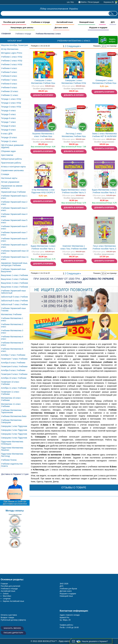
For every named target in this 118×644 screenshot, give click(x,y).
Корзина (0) (109, 2)
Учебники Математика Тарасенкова (11, 411)
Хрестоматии (7, 155)
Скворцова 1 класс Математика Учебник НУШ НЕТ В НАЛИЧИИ (74, 82)
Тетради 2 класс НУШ (11, 103)
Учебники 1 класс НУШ (12, 57)
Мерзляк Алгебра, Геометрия (14, 45)
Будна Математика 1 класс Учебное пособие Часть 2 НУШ (104, 191)
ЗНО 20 (63, 584)
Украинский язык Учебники (13, 192)
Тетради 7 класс (8, 122)
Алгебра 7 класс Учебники (13, 355)
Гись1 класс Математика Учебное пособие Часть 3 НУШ (104, 248)
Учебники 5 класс (9, 72)
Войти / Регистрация (90, 2)
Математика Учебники (11, 314)
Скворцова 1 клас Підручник (14, 426)
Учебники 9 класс (9, 87)
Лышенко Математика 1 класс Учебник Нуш (43, 135)
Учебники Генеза (9, 460)
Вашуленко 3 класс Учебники (15, 283)
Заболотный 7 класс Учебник (14, 304)
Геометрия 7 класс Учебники (14, 359)
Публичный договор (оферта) (13, 620)
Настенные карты (9, 178)
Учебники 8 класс (9, 84)
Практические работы (11, 163)
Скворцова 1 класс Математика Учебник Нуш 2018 (43, 82)
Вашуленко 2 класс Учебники (15, 279)
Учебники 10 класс (10, 91)
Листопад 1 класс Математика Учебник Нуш (74, 135)
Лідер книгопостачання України (59, 9)
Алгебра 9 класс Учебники (13, 370)
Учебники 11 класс (10, 95)
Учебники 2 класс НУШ (12, 61)
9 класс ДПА (7, 134)
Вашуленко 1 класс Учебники (15, 275)
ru (72, 2)
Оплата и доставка (9, 615)
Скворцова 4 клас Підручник (14, 438)
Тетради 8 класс (8, 126)
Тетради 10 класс (9, 137)
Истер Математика (10, 49)
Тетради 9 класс (8, 130)
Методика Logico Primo (12, 53)
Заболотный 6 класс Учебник (14, 301)
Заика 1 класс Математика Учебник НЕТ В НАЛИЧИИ (104, 135)
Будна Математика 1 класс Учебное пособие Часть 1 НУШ (43, 248)
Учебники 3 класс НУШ (12, 64)
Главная (6, 34)
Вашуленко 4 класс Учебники (15, 287)
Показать (97, 46)
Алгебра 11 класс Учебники (14, 388)
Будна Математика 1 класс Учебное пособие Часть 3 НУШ (74, 191)
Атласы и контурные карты (13, 167)
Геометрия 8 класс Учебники (14, 366)
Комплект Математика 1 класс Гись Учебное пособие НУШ (74, 248)
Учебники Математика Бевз (14, 416)
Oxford (6, 594)
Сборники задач (8, 151)
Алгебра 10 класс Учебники (14, 378)
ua (68, 2)
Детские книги (66, 591)
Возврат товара (7, 617)
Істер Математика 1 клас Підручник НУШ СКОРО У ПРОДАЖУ (43, 191)
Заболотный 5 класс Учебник (14, 297)
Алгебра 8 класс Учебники (13, 363)
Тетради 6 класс (8, 118)
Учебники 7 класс (9, 80)
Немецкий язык (66, 596)
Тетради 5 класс (8, 114)
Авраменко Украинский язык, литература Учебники (14, 264)
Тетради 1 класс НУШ (11, 99)
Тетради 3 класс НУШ (11, 107)
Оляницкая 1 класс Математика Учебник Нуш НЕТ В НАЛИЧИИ (104, 82)
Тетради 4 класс (8, 111)
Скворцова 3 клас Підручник (14, 434)
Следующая (74, 46)
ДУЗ (61, 586)
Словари (5, 174)
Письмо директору (13, 633)
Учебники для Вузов (68, 589)
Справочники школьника (12, 170)
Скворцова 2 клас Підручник (14, 430)
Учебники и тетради (23, 34)
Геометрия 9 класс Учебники (14, 374)
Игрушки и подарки (68, 594)
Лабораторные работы (11, 159)
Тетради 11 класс (9, 141)
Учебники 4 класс (9, 68)
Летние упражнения (10, 182)
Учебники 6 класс (9, 76)
